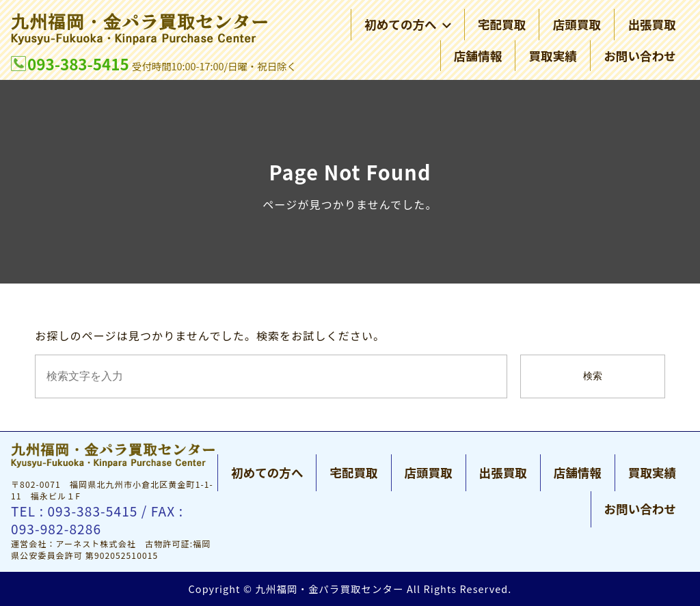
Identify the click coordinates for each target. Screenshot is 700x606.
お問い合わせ (640, 56)
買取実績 (552, 56)
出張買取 (651, 25)
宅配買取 (502, 25)
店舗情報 (478, 56)
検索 (593, 376)
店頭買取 (577, 25)
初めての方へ (407, 25)
